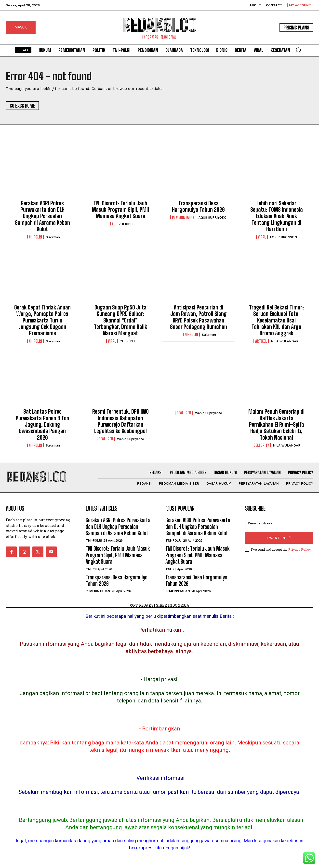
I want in (279, 538)
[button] (298, 50)
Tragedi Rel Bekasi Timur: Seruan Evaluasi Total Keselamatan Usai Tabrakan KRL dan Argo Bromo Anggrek (276, 320)
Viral (262, 237)
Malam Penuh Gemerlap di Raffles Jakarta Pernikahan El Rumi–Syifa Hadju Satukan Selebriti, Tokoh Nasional (276, 425)
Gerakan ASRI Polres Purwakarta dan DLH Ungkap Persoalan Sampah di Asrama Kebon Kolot (42, 216)
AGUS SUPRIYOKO (213, 217)
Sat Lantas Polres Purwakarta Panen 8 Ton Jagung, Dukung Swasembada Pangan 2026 (42, 425)
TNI (112, 224)
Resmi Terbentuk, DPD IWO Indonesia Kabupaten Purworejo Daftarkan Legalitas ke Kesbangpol (120, 421)
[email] (279, 523)
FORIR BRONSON (283, 237)
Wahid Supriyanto (131, 439)
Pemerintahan (183, 217)
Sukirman (53, 237)
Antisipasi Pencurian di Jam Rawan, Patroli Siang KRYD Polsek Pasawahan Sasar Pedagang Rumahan (199, 317)
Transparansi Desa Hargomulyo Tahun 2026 (198, 206)
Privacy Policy (299, 549)
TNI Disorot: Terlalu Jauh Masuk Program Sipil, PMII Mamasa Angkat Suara (120, 210)
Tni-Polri (34, 237)
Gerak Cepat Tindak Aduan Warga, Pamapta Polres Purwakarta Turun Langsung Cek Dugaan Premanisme (42, 320)
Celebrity (261, 445)
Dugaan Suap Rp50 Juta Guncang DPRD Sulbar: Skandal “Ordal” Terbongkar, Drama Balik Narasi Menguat (120, 320)
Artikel (261, 341)
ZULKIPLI (126, 224)
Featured (106, 439)
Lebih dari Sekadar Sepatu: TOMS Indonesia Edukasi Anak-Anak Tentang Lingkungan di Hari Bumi (277, 216)
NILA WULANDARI (285, 341)
